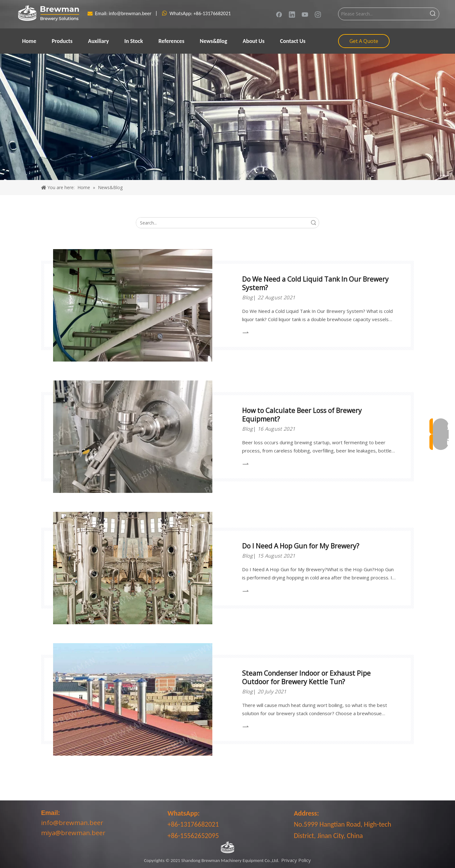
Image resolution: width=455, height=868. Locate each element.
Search (313, 223)
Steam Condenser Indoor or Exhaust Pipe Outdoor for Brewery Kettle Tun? (306, 677)
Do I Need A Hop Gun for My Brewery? (301, 546)
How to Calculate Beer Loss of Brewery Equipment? (302, 415)
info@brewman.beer (131, 13)
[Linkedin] (292, 14)
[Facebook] (279, 14)
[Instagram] (318, 14)
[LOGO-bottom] (227, 847)
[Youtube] (305, 14)
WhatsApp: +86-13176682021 (200, 13)
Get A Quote (364, 41)
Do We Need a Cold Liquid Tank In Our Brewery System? (315, 283)
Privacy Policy (296, 860)
